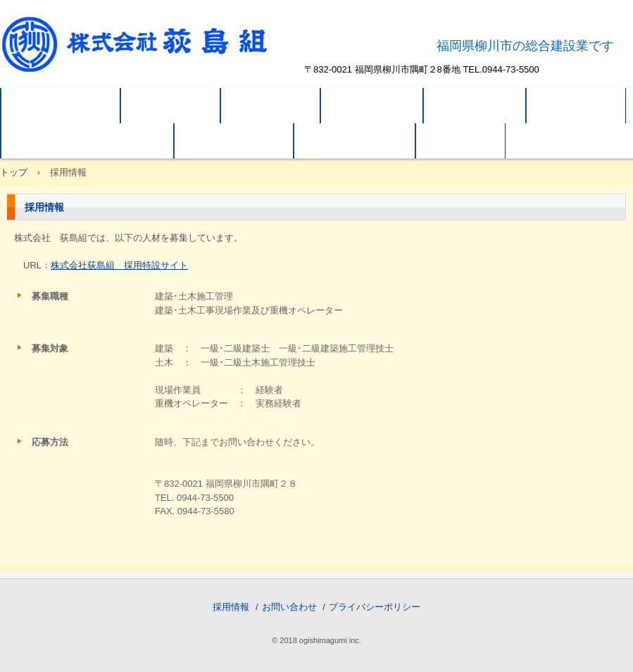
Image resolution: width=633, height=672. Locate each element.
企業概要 (270, 106)
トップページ (61, 106)
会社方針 (170, 106)
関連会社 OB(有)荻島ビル (87, 141)
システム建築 (234, 141)
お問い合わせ (289, 607)
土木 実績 (475, 106)
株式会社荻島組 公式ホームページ (150, 53)
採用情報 (231, 607)
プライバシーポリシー (375, 607)
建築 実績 (372, 106)
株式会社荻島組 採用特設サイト (119, 265)
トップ (14, 172)
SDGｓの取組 (354, 141)
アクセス (576, 106)
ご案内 (460, 141)
